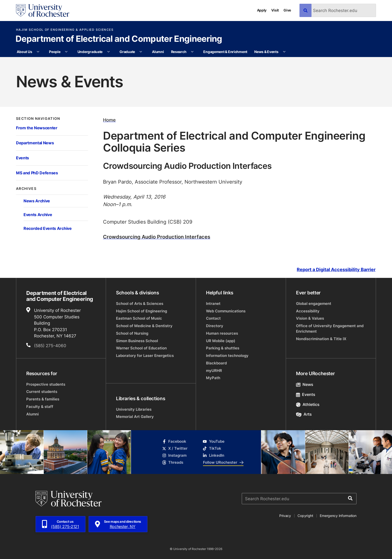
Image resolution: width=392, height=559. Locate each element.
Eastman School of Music (139, 318)
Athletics (308, 404)
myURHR (214, 371)
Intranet (213, 304)
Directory (215, 326)
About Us (24, 52)
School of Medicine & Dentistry (144, 326)
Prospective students (46, 384)
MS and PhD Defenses (37, 173)
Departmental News (35, 143)
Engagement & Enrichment (225, 52)
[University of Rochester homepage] (43, 11)
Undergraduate (90, 52)
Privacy (285, 516)
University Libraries (134, 409)
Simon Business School (137, 341)
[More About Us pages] (38, 52)
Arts (304, 414)
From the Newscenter (37, 128)
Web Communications (226, 311)
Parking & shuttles (223, 348)
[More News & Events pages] (284, 52)
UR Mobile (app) (221, 341)
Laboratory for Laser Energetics (145, 356)
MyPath (213, 378)
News (305, 384)
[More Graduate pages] (141, 52)
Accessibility (308, 311)
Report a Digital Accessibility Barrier (336, 269)
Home (109, 120)
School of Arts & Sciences (140, 304)
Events (22, 158)
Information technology (227, 356)
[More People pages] (66, 52)
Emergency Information (338, 516)
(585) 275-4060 (50, 345)
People (55, 52)
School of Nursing (132, 333)
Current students (42, 392)
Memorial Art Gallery (135, 417)
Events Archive (38, 214)
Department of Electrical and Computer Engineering (119, 39)
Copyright (305, 516)
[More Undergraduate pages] (108, 52)
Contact (213, 318)
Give (287, 10)
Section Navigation (38, 119)
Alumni (158, 52)
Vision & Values (310, 318)
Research (179, 52)
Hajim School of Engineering (141, 311)
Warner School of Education (141, 348)
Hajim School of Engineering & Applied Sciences (65, 30)
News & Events (266, 52)
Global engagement (314, 304)
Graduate (127, 52)
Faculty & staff (40, 407)
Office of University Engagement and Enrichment (330, 329)
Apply (262, 10)
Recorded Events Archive (48, 228)
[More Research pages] (192, 52)
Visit (275, 10)
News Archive (37, 201)
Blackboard (216, 363)
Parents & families (43, 399)
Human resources (222, 333)
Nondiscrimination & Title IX (321, 339)
